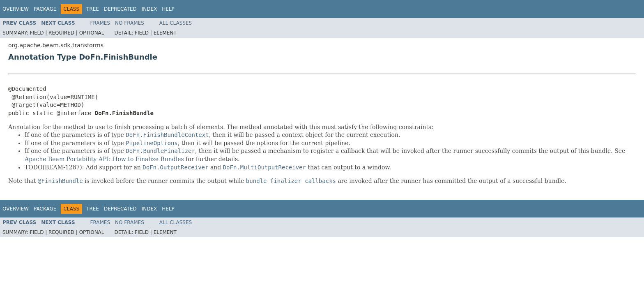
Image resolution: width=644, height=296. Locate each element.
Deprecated (120, 9)
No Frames (130, 23)
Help (168, 9)
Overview (16, 9)
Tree (93, 9)
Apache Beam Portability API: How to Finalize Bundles (104, 159)
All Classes (176, 23)
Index (149, 9)
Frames (100, 23)
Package (45, 9)
